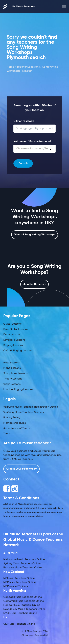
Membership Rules (15, 423)
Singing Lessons (13, 345)
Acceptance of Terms (16, 428)
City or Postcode (24, 121)
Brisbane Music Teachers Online (23, 568)
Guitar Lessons (12, 324)
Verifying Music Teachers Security (24, 412)
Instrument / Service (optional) (32, 141)
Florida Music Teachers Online (22, 605)
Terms (7, 434)
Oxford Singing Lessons (18, 351)
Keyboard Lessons (14, 340)
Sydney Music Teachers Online (22, 564)
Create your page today (21, 469)
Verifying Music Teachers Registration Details (31, 407)
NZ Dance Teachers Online (20, 582)
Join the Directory (34, 284)
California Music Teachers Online (24, 601)
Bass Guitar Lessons (16, 329)
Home (10, 67)
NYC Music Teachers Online (20, 613)
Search (23, 163)
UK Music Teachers (19, 7)
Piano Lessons (12, 368)
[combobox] (34, 149)
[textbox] (34, 149)
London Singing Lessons (18, 390)
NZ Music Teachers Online (19, 578)
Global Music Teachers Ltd (34, 635)
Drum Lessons (12, 335)
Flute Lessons (11, 363)
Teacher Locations (28, 67)
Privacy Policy (12, 418)
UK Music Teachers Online (19, 624)
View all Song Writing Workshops (35, 235)
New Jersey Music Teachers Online (24, 609)
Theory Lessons (13, 379)
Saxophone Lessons (15, 373)
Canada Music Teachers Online (23, 597)
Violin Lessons (12, 384)
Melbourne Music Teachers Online (24, 560)
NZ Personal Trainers (16, 586)
